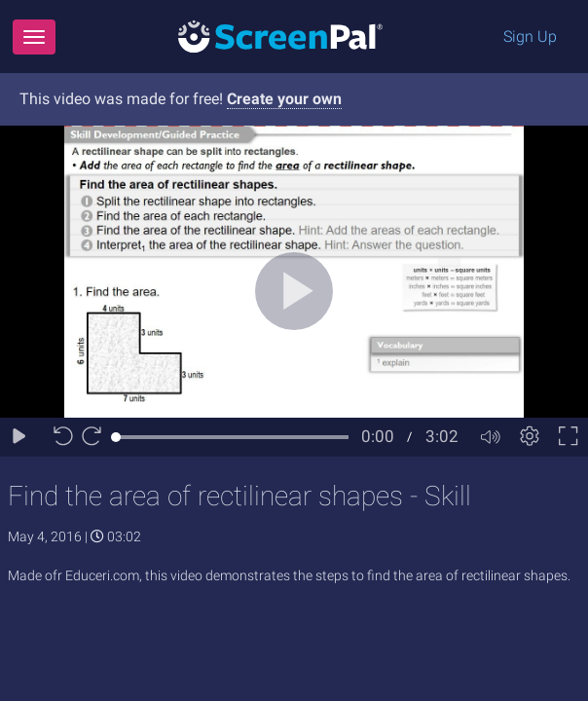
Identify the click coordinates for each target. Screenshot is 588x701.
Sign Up (530, 37)
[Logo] (280, 36)
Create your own (284, 99)
